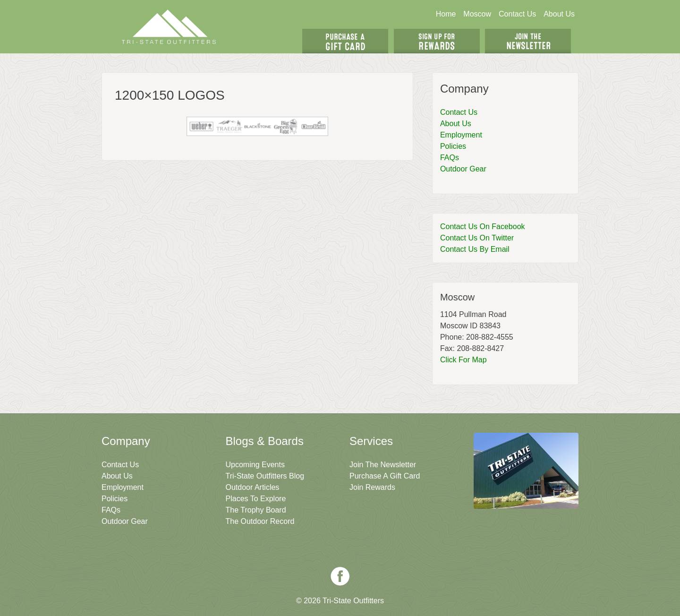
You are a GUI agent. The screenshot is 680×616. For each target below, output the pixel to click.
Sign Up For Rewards (437, 41)
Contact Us (517, 14)
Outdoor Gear (463, 169)
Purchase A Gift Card (385, 476)
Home (446, 14)
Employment (461, 135)
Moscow (477, 14)
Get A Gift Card (345, 41)
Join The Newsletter (528, 41)
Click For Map (463, 360)
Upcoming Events (255, 465)
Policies (453, 146)
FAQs (450, 158)
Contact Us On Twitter (477, 238)
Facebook (340, 576)
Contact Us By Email (475, 249)
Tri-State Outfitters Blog (265, 476)
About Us (559, 14)
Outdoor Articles (253, 487)
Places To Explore (256, 499)
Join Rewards (372, 487)
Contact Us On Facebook (483, 227)
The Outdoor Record (260, 521)
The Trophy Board (256, 510)
